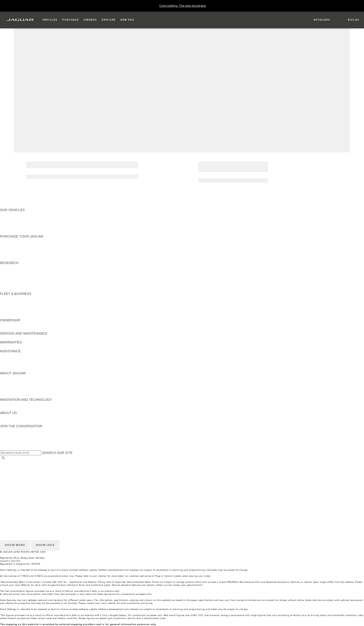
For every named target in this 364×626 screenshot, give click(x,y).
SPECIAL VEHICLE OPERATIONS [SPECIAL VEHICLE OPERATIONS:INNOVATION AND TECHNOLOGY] (26, 408)
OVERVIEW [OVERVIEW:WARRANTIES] (9, 347)
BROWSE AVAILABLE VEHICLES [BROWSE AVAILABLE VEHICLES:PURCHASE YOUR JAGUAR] (25, 258)
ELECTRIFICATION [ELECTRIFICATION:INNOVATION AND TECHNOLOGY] (15, 404)
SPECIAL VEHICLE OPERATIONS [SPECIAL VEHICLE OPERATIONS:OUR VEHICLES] (26, 219)
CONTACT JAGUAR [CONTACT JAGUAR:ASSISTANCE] (15, 355)
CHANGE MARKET (15, 463)
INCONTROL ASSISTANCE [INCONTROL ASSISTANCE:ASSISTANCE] (21, 364)
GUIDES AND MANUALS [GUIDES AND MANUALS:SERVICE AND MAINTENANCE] (19, 338)
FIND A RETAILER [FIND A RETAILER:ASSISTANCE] (14, 360)
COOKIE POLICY (13, 494)
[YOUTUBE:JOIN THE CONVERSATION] (10, 439)
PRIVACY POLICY (14, 498)
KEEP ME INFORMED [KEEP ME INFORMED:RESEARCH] (17, 272)
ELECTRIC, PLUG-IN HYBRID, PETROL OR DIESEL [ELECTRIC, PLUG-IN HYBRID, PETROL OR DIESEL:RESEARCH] (40, 289)
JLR (3, 417)
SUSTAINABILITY (13, 422)
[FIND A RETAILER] (318, 20)
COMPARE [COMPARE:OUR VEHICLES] (8, 223)
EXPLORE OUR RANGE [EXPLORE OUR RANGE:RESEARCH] (18, 276)
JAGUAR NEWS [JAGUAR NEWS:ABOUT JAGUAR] (12, 382)
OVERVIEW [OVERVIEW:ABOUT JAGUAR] (9, 378)
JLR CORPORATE (14, 485)
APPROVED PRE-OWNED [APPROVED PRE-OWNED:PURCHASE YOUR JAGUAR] (20, 245)
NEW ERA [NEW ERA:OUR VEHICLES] (8, 232)
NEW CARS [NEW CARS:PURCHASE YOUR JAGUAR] (9, 241)
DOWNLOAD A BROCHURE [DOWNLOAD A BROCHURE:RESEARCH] (21, 267)
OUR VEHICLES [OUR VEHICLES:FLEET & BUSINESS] (12, 303)
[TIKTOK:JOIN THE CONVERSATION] (8, 435)
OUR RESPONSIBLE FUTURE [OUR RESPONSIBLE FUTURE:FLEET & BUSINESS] (23, 307)
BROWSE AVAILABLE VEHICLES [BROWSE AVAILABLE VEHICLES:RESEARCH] (25, 285)
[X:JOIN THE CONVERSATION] (3, 448)
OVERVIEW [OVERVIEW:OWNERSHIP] (9, 325)
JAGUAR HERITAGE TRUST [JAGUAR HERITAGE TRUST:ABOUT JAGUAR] (22, 395)
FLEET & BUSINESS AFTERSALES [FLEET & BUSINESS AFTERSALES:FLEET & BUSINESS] (27, 311)
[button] (50, 20)
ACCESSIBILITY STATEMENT (23, 489)
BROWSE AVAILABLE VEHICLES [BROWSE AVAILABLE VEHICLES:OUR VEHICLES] (25, 228)
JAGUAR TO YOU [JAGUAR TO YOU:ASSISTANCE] (13, 369)
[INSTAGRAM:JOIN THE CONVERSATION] (12, 430)
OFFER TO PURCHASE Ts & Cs (24, 476)
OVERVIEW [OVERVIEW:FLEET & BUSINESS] (9, 298)
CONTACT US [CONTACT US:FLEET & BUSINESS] (11, 316)
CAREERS (8, 467)
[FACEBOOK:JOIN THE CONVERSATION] (11, 444)
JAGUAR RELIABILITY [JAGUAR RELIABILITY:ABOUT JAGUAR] (17, 391)
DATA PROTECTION (15, 480)
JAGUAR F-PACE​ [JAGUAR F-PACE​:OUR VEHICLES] (13, 214)
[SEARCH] (3, 458)
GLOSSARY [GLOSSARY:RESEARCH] (9, 280)
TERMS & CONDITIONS (18, 472)
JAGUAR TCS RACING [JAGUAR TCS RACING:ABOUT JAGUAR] (17, 386)
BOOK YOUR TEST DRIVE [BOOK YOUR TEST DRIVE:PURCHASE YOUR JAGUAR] (20, 250)
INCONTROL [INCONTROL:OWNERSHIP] (10, 329)
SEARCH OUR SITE (57, 453)
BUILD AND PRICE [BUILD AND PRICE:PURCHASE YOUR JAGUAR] (14, 254)
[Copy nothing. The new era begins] (183, 6)
